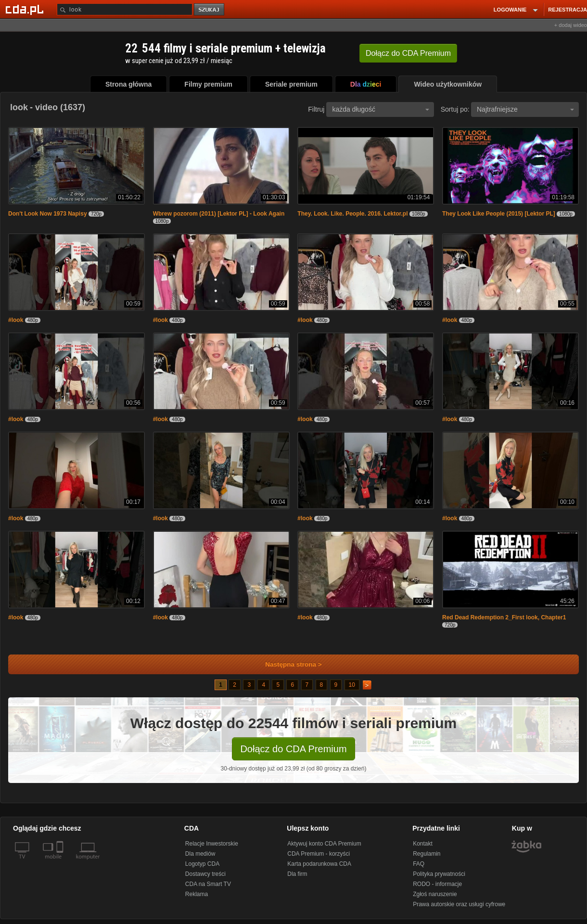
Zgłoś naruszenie (435, 894)
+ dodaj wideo (571, 25)
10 (352, 685)
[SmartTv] (61, 862)
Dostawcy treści (205, 874)
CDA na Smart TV (208, 884)
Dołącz (408, 53)
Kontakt (423, 844)
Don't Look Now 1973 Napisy (48, 214)
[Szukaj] (125, 9)
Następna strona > (287, 664)
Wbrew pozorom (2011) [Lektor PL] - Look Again (219, 214)
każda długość (381, 109)
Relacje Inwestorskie (212, 844)
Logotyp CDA (202, 864)
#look (16, 320)
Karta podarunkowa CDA (319, 864)
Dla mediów (200, 854)
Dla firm (297, 874)
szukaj (210, 10)
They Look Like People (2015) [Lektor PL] (499, 214)
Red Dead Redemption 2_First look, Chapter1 (504, 617)
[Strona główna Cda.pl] (26, 9)
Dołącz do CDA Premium (293, 749)
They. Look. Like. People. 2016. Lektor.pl (352, 214)
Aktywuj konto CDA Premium (324, 844)
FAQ (419, 864)
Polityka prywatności (439, 874)
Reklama (197, 894)
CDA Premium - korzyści (319, 854)
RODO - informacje (437, 884)
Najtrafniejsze (525, 109)
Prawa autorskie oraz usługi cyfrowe (459, 904)
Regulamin (427, 854)
